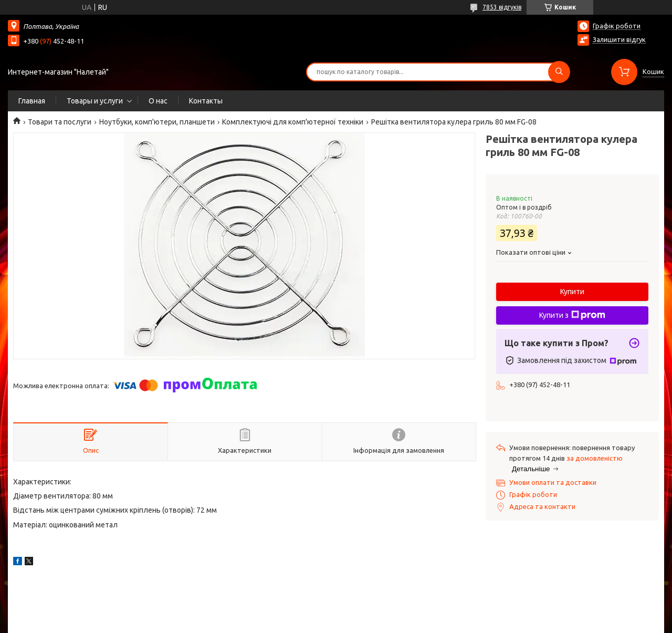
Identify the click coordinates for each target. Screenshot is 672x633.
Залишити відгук (619, 39)
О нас (158, 101)
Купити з (572, 315)
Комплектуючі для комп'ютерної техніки (293, 122)
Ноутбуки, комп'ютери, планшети (157, 122)
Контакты (206, 101)
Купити (572, 292)
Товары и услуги (95, 101)
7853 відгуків (502, 7)
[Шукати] (559, 72)
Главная (32, 101)
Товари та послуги (60, 122)
